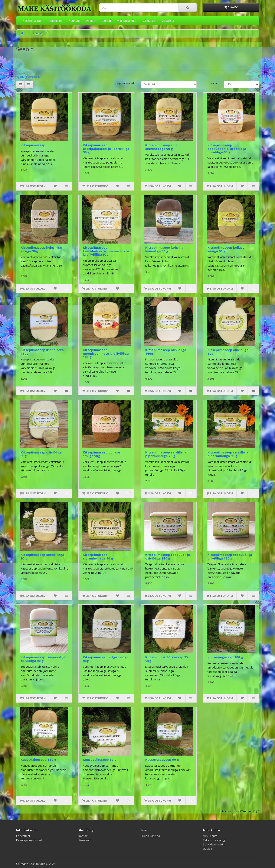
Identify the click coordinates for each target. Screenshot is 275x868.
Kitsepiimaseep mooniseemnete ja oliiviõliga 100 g (106, 353)
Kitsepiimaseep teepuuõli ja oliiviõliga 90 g (43, 659)
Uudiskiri (209, 849)
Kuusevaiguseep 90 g (162, 759)
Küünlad (74, 21)
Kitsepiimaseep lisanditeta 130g (42, 352)
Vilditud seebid (127, 21)
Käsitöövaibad (32, 21)
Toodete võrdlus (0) (29, 77)
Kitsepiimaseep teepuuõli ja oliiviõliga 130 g (230, 556)
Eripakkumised (150, 836)
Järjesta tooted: (125, 83)
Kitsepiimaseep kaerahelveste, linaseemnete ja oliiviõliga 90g (106, 251)
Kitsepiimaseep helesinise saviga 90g (41, 249)
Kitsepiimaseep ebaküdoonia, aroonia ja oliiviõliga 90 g (227, 148)
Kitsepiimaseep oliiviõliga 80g (228, 352)
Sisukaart (85, 840)
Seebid (106, 21)
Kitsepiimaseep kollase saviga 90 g (226, 249)
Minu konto (210, 836)
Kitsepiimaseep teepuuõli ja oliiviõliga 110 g (168, 556)
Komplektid (55, 21)
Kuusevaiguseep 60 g (100, 759)
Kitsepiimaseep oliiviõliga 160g (166, 352)
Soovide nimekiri (214, 844)
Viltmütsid (149, 21)
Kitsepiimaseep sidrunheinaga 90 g (98, 556)
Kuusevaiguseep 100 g (225, 657)
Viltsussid (168, 21)
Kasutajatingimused (29, 840)
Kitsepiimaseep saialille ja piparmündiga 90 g (228, 454)
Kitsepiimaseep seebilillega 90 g (42, 556)
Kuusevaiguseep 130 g (38, 759)
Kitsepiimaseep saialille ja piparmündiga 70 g (166, 454)
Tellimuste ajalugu (215, 840)
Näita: (214, 83)
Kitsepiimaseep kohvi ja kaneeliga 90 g (164, 249)
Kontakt (83, 836)
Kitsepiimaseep (33, 145)
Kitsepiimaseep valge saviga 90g (106, 659)
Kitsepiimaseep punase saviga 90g (101, 454)
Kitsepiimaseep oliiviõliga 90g (41, 454)
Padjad (91, 21)
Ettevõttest (23, 836)
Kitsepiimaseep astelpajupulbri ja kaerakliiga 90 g (106, 148)
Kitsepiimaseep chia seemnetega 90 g (161, 147)
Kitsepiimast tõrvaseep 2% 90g (167, 659)
